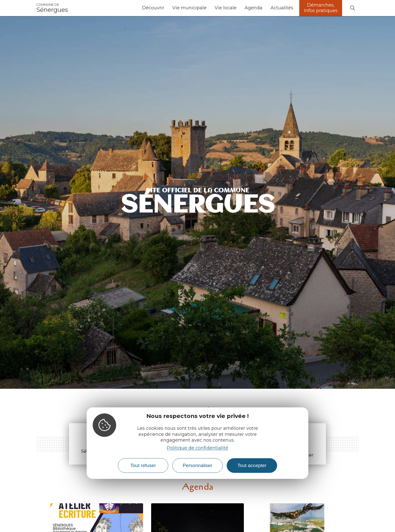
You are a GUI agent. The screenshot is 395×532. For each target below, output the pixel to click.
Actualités (282, 8)
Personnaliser (197, 465)
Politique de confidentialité (197, 448)
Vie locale (226, 8)
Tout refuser (143, 465)
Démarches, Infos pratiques (321, 8)
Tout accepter (252, 465)
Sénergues (52, 8)
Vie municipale (189, 8)
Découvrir (153, 8)
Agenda (254, 8)
